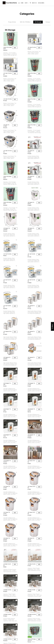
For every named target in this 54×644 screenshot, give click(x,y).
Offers (52, 326)
